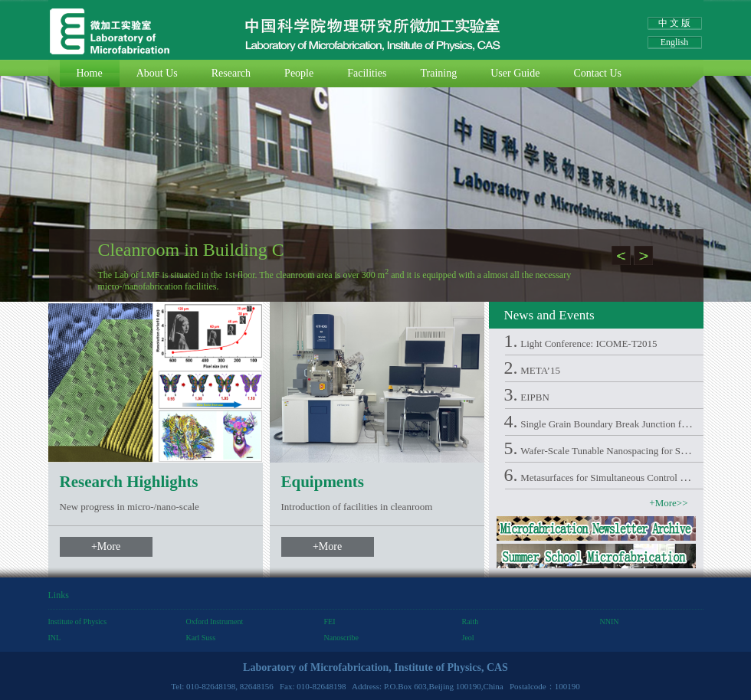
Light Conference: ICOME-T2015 (589, 343)
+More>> (668, 503)
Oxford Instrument (215, 621)
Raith (471, 621)
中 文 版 (674, 23)
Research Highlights (129, 482)
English (675, 42)
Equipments (323, 482)
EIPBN (535, 397)
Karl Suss (201, 638)
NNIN (610, 621)
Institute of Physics (78, 621)
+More (106, 546)
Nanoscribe (342, 638)
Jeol (468, 638)
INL (55, 638)
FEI (330, 621)
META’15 (540, 370)
